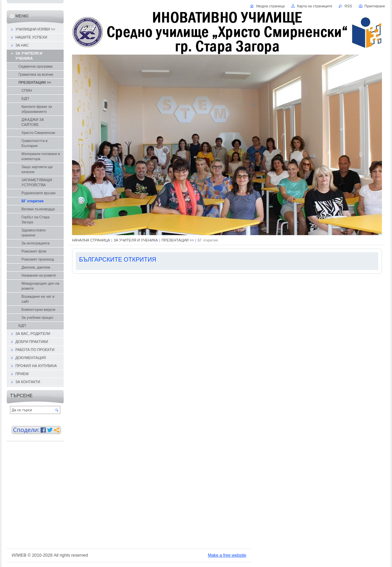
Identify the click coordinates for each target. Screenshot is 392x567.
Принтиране (375, 6)
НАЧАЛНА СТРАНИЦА (91, 240)
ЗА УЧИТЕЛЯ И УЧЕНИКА (136, 240)
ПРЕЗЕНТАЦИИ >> (178, 240)
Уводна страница (270, 6)
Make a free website (227, 555)
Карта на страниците (314, 6)
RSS (348, 6)
